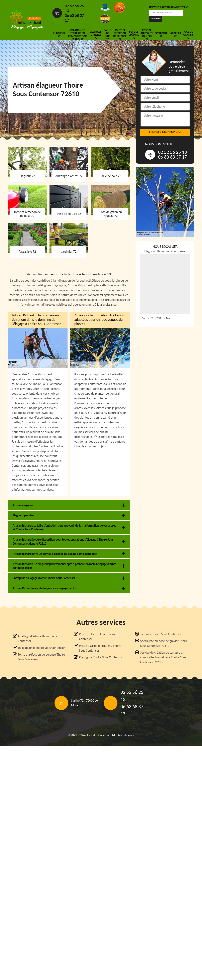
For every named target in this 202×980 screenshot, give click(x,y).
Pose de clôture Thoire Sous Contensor (97, 636)
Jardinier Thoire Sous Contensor (161, 634)
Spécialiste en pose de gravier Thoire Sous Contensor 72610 (164, 643)
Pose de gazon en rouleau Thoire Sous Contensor (100, 648)
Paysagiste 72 (161, 35)
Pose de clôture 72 (134, 35)
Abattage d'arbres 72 (96, 35)
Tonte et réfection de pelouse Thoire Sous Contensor (41, 657)
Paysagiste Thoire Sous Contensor (101, 657)
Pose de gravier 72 (188, 35)
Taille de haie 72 (108, 35)
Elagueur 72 (59, 35)
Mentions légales (123, 735)
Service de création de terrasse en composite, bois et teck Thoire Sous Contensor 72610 (163, 657)
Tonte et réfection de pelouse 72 (120, 35)
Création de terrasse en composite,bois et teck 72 (78, 35)
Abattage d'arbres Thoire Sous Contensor (37, 638)
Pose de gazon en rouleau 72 (147, 35)
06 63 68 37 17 (74, 18)
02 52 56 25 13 (74, 8)
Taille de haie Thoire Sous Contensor (41, 648)
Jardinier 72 (175, 35)
